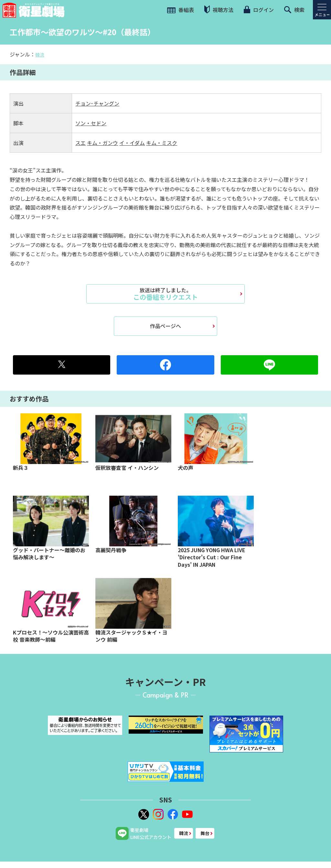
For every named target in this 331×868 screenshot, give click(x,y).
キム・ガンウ (102, 143)
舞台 (205, 833)
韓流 (40, 55)
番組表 (181, 10)
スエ (80, 143)
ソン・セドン (91, 123)
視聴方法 (219, 10)
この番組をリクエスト (165, 294)
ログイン (259, 10)
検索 (294, 10)
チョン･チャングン (97, 103)
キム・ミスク (162, 143)
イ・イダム (132, 143)
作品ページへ (165, 326)
